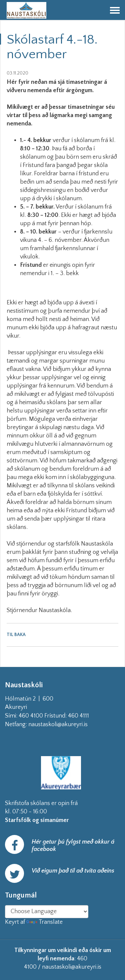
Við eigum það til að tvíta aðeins (73, 871)
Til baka (16, 635)
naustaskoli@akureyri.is (69, 725)
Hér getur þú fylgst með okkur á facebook (73, 846)
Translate (44, 922)
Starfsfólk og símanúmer (37, 820)
